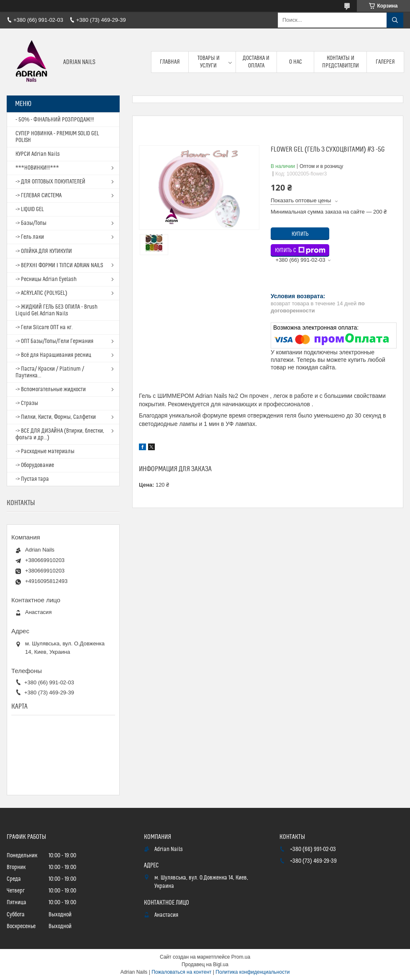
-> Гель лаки (30, 237)
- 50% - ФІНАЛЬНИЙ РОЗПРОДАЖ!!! (55, 120)
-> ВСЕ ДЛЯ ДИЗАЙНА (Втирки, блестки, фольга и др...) (60, 434)
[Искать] (395, 20)
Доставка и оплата (256, 62)
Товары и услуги (209, 62)
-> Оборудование (35, 465)
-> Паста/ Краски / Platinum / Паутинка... (50, 372)
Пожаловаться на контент (181, 972)
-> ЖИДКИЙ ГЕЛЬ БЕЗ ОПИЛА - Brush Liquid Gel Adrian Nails (56, 310)
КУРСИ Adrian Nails (38, 154)
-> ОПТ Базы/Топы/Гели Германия (54, 341)
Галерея (385, 62)
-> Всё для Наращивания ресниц (53, 355)
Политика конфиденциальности (252, 972)
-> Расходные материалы (45, 451)
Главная (170, 62)
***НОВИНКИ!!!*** (37, 168)
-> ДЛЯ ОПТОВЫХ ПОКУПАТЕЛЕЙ (50, 182)
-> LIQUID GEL (30, 209)
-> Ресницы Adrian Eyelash (46, 279)
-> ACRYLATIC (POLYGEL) (41, 293)
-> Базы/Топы (31, 223)
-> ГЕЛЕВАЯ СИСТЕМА (38, 196)
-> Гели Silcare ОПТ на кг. (44, 328)
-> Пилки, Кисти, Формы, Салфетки (56, 417)
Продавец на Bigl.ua (205, 965)
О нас (296, 62)
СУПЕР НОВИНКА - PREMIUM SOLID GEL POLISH (57, 137)
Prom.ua (241, 957)
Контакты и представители (341, 62)
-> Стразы (27, 403)
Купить (300, 234)
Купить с (300, 250)
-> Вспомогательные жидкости (51, 389)
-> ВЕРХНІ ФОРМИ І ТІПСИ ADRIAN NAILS (59, 266)
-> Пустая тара (32, 479)
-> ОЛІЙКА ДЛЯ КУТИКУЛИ (44, 251)
